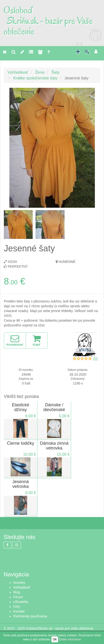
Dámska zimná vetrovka (54, 446)
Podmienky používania (30, 616)
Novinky (19, 583)
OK (55, 639)
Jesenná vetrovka (20, 484)
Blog (17, 592)
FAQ (17, 607)
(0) (96, 359)
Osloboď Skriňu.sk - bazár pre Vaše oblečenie (48, 21)
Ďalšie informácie (70, 639)
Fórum (18, 597)
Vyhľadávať (18, 72)
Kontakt (19, 611)
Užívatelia (21, 602)
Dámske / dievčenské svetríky (54, 410)
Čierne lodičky (21, 443)
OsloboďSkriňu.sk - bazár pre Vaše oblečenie (60, 628)
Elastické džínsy (20, 407)
